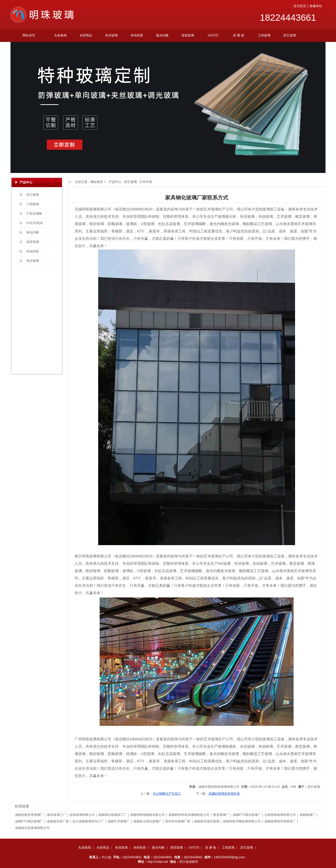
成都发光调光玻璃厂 (148, 821)
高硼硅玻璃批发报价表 (224, 794)
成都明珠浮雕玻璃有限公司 (242, 821)
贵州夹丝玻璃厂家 (178, 821)
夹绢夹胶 (140, 848)
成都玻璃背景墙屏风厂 (280, 821)
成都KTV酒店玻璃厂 (247, 815)
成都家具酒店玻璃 (207, 821)
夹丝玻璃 (121, 848)
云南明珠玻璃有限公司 (280, 815)
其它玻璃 (130, 182)
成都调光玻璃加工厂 (112, 815)
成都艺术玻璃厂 (119, 821)
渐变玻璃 (176, 848)
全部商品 (103, 848)
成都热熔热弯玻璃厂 (29, 815)
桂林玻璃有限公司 (82, 815)
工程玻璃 (228, 848)
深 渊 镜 (211, 848)
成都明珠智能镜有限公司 (148, 815)
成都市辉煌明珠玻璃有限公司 (219, 787)
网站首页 (97, 182)
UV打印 (194, 848)
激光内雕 (158, 848)
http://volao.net (158, 862)
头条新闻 (85, 848)
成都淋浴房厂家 (58, 821)
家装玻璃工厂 (56, 815)
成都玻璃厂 (307, 815)
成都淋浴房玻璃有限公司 (32, 828)
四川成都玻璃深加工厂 (88, 821)
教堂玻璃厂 (221, 815)
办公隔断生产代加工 (167, 794)
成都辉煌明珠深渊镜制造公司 (189, 815)
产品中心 (115, 182)
